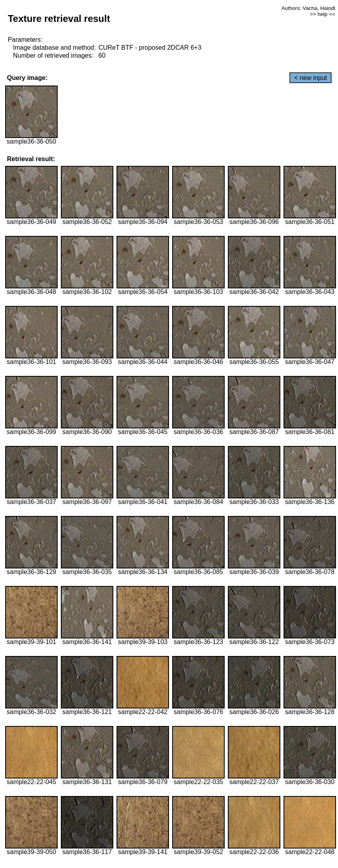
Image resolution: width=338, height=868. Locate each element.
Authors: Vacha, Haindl (308, 8)
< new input (311, 78)
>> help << (322, 14)
